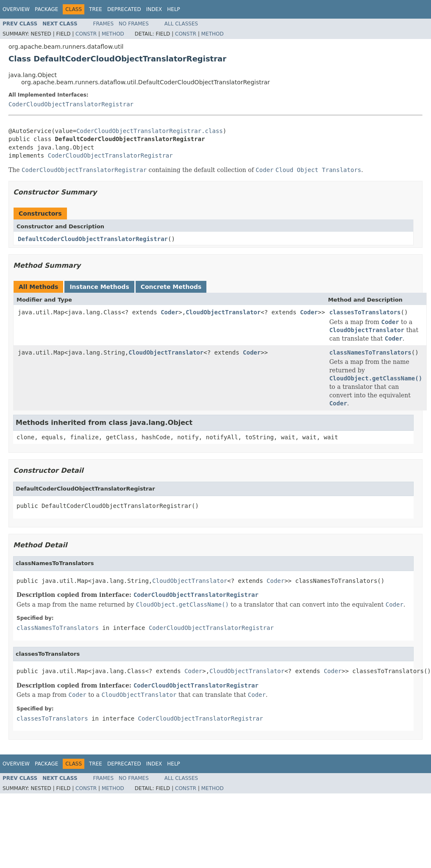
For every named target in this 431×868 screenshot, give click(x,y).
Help (174, 9)
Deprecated (124, 9)
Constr (86, 34)
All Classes (181, 24)
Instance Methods (99, 287)
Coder (170, 312)
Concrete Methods (171, 287)
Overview (16, 9)
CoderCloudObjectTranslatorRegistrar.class (150, 131)
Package (46, 9)
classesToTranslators (365, 312)
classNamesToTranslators (370, 352)
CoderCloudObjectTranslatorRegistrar (71, 104)
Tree (96, 9)
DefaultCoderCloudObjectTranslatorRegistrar (93, 239)
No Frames (134, 24)
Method (113, 34)
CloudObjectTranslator (223, 312)
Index (154, 9)
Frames (104, 24)
